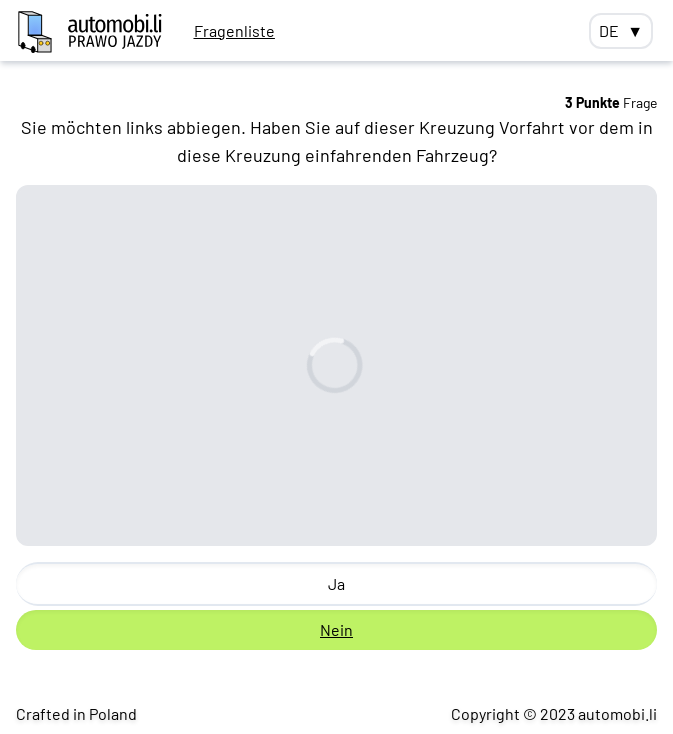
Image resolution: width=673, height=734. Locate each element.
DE (621, 31)
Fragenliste (234, 30)
